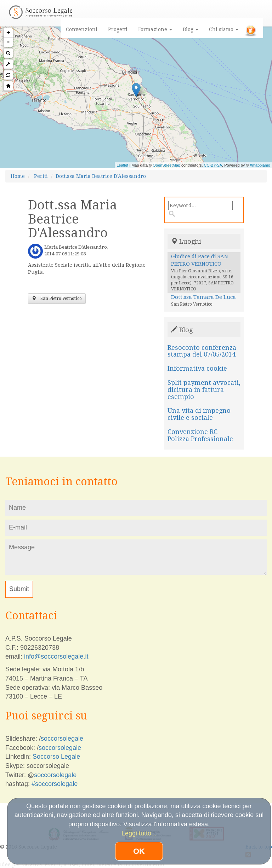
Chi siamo (224, 29)
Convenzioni (82, 29)
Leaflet (122, 165)
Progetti (118, 29)
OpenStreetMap (166, 165)
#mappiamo (260, 165)
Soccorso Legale (56, 757)
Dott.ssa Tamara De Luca (203, 297)
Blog (191, 29)
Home (18, 176)
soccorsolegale (62, 739)
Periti (41, 176)
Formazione (155, 29)
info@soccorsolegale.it (56, 656)
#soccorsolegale (55, 784)
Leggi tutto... (139, 833)
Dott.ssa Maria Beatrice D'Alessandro (101, 176)
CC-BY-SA (213, 165)
